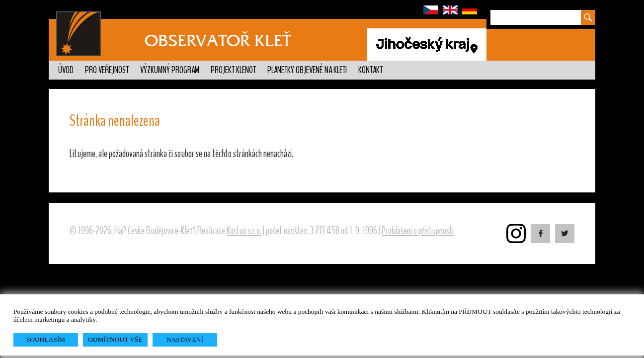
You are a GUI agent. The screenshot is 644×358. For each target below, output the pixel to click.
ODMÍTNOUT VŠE (115, 339)
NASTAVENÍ (185, 339)
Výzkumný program (170, 70)
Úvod (66, 70)
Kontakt (370, 70)
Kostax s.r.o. (244, 231)
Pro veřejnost (107, 70)
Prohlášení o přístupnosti (418, 231)
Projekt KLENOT (233, 70)
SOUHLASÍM (46, 339)
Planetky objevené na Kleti (307, 70)
